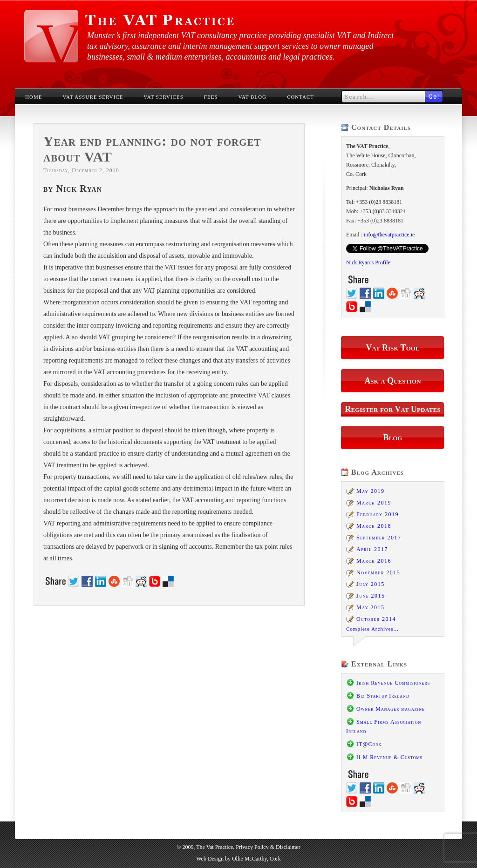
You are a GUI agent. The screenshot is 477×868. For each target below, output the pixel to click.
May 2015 (371, 607)
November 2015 (378, 572)
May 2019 (371, 491)
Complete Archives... (372, 629)
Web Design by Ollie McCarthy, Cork (238, 859)
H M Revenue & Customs (389, 757)
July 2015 (371, 584)
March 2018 (374, 526)
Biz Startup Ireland (383, 696)
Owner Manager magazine (391, 709)
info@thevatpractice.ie (389, 235)
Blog (393, 437)
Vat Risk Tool (392, 348)
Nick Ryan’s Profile (368, 262)
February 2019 (378, 514)
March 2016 (374, 561)
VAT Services (164, 97)
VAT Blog (252, 97)
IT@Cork (369, 744)
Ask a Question (392, 381)
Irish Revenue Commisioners (393, 683)
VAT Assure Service (93, 97)
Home (34, 97)
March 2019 (374, 503)
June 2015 (371, 596)
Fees (211, 97)
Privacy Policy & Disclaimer (268, 847)
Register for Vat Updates (393, 409)
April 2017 (372, 549)
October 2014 (376, 619)
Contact (300, 97)
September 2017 (379, 538)
